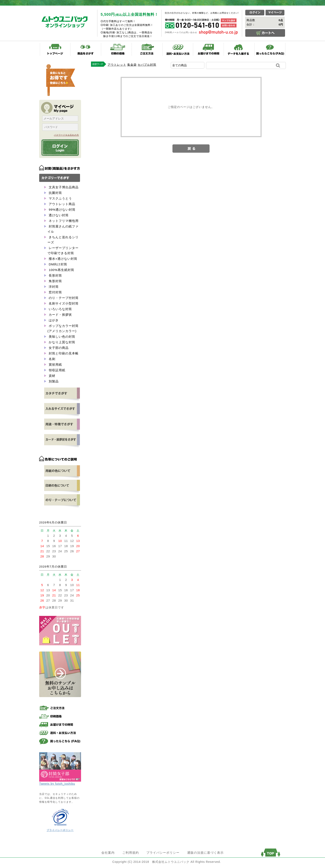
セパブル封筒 (147, 65)
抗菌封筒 (55, 193)
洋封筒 (53, 287)
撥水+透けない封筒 (62, 259)
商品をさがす (86, 49)
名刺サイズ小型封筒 (63, 303)
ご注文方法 (147, 49)
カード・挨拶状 (60, 315)
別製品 (53, 381)
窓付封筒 (55, 292)
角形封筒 (55, 281)
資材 (52, 376)
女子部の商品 (58, 348)
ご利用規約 (131, 853)
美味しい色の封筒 (61, 337)
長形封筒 (55, 275)
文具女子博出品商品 (63, 187)
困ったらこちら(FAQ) (270, 49)
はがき (53, 320)
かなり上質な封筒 (61, 342)
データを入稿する (239, 49)
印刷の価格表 (116, 49)
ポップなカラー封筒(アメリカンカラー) (63, 328)
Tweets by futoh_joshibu (57, 784)
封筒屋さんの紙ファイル (63, 229)
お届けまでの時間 (209, 49)
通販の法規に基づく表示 (205, 853)
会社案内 (108, 853)
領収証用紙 (56, 370)
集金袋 (132, 65)
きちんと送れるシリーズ (63, 240)
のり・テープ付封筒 (63, 298)
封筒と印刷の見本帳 (63, 353)
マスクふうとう (60, 198)
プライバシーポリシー (60, 830)
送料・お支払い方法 (178, 49)
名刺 (52, 359)
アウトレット (117, 65)
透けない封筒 (58, 215)
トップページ (55, 49)
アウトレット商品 (61, 204)
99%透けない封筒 (62, 210)
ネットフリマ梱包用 (63, 221)
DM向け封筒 (58, 264)
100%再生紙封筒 (61, 270)
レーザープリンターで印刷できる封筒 (63, 250)
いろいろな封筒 (60, 309)
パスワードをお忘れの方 (66, 135)
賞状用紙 (55, 364)
